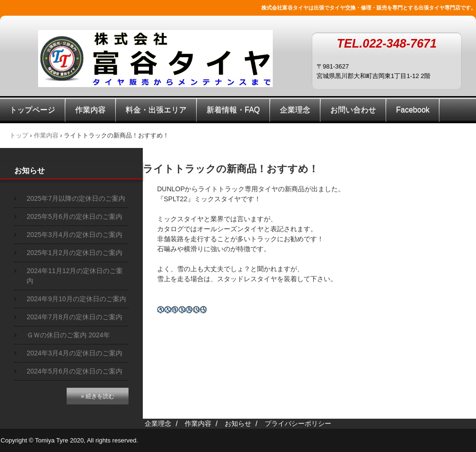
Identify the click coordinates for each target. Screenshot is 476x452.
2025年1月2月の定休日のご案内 (74, 253)
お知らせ (30, 171)
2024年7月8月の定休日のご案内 (74, 317)
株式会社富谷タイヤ (155, 59)
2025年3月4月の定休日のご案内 (74, 235)
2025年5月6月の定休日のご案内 (74, 216)
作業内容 (90, 110)
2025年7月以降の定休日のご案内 (76, 198)
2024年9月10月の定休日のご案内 (76, 299)
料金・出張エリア (156, 110)
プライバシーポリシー (298, 423)
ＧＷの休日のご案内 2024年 (68, 335)
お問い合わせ (353, 110)
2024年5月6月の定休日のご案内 (74, 371)
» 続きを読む (98, 396)
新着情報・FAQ (233, 110)
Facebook (413, 110)
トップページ (32, 110)
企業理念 (295, 110)
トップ (19, 135)
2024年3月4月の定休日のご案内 (74, 353)
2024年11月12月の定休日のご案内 (75, 276)
